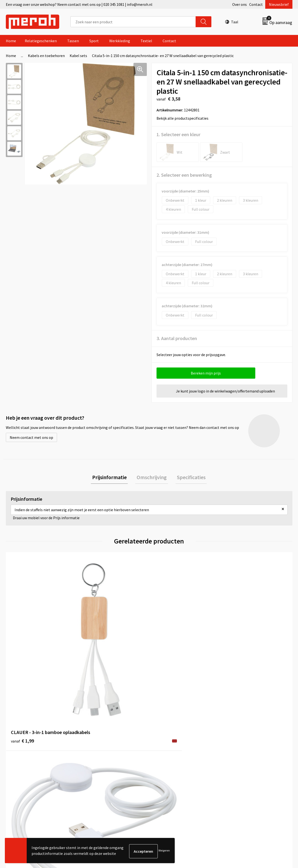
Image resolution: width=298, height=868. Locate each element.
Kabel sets (78, 56)
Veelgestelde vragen (101, 745)
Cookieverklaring (240, 745)
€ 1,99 (22, 644)
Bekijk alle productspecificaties (184, 118)
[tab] (112, 478)
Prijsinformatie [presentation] (112, 478)
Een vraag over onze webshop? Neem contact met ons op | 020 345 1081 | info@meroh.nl (79, 4)
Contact (256, 4)
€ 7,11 (166, 644)
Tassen (73, 41)
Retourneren (166, 738)
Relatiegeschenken (41, 41)
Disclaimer (235, 760)
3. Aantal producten (177, 338)
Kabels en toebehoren (46, 56)
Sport (94, 41)
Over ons (240, 4)
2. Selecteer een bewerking (184, 175)
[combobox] (133, 22)
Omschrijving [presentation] (152, 478)
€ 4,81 (94, 644)
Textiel (146, 41)
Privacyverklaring (240, 752)
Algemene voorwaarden (246, 730)
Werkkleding (120, 41)
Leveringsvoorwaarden (245, 738)
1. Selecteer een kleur (178, 134)
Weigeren (164, 851)
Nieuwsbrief (279, 4)
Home (11, 41)
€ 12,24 (238, 659)
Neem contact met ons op (31, 437)
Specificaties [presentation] (188, 478)
